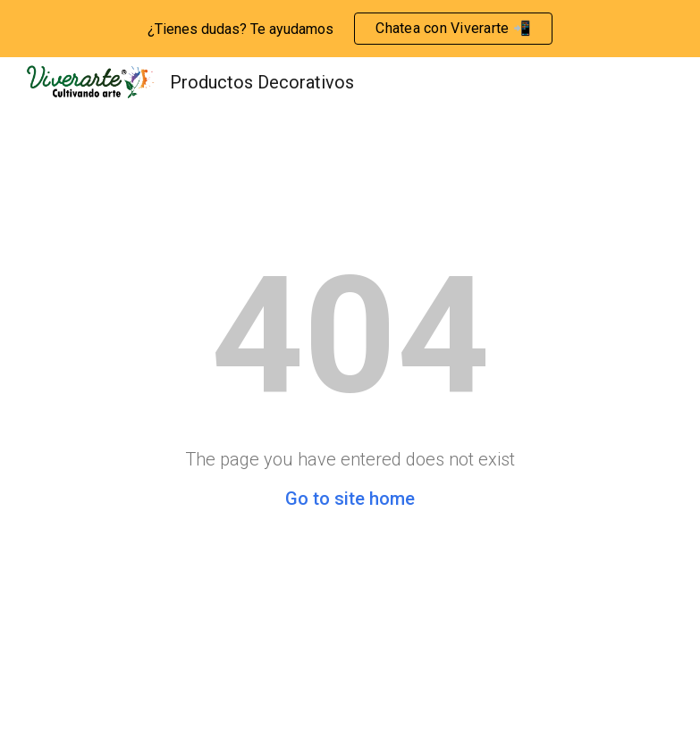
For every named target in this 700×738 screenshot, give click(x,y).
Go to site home (350, 499)
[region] (350, 29)
